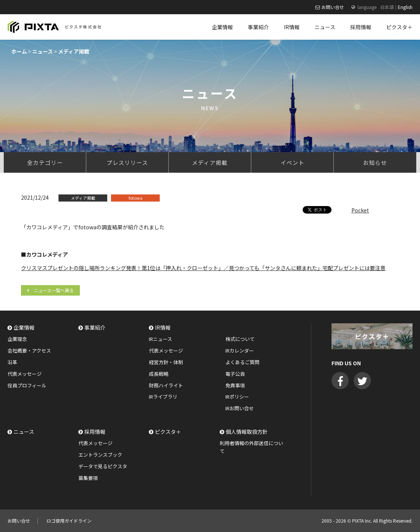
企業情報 (24, 327)
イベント (292, 162)
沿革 (12, 362)
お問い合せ (333, 7)
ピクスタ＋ (168, 432)
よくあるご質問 (242, 362)
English (405, 7)
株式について (240, 339)
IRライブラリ (163, 397)
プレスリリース (127, 162)
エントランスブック (100, 455)
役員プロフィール (27, 385)
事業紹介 (95, 327)
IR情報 (163, 327)
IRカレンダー (240, 350)
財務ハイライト (166, 385)
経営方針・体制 (166, 362)
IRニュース (160, 339)
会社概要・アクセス (29, 350)
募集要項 (88, 478)
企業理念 (17, 339)
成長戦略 (159, 374)
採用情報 (95, 432)
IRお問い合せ (240, 408)
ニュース (24, 432)
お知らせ (375, 162)
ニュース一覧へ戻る (54, 290)
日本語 (387, 7)
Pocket (360, 210)
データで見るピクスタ (103, 466)
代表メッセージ (25, 374)
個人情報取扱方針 (247, 432)
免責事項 (235, 385)
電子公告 (235, 374)
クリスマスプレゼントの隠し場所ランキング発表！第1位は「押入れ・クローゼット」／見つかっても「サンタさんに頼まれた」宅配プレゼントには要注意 (203, 268)
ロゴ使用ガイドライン (69, 521)
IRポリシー (237, 397)
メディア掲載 (210, 162)
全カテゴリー (45, 162)
